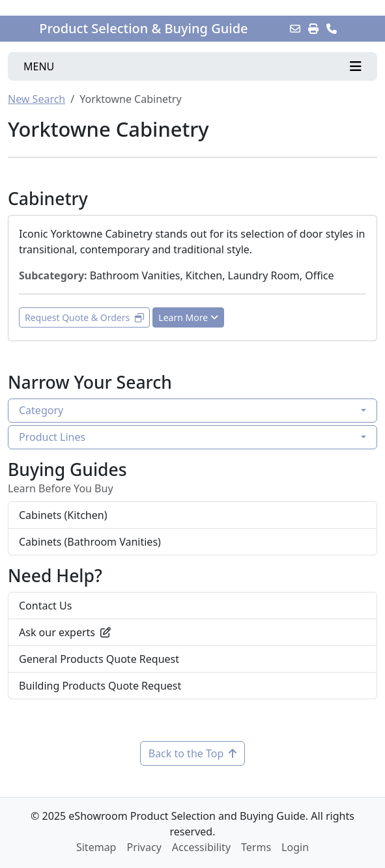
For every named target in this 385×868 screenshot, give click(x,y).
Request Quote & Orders (84, 317)
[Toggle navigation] (192, 66)
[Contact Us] (332, 29)
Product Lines (52, 437)
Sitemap (96, 847)
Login (295, 847)
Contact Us (45, 606)
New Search (36, 99)
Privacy (144, 847)
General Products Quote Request (99, 659)
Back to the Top (193, 753)
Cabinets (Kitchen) (63, 515)
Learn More (188, 317)
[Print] (313, 29)
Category (41, 410)
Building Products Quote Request (100, 686)
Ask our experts (65, 632)
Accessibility (201, 847)
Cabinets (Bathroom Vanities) (90, 542)
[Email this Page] (295, 29)
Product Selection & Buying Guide (143, 29)
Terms (256, 847)
